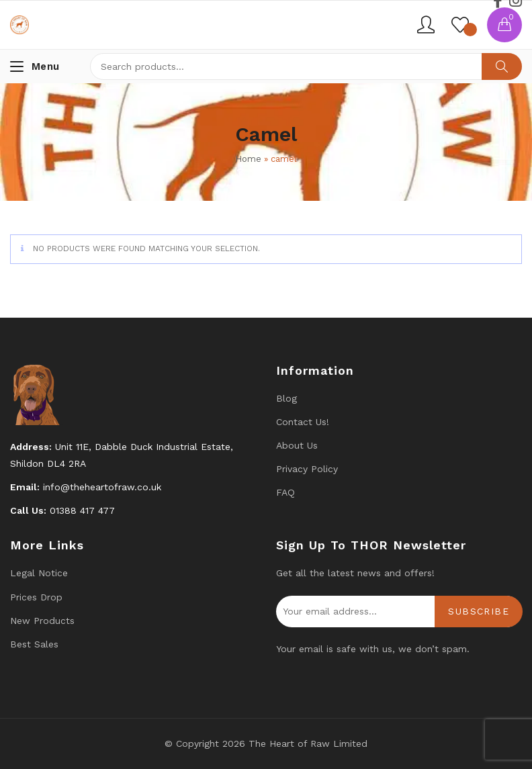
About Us (297, 445)
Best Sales (34, 644)
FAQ (285, 492)
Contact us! (303, 422)
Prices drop (36, 597)
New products (42, 621)
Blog (286, 398)
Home (248, 159)
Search (502, 66)
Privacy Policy (307, 469)
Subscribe (479, 611)
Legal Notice (39, 573)
